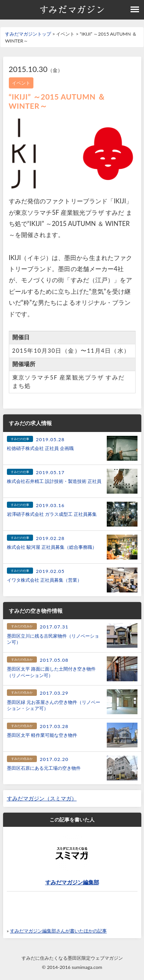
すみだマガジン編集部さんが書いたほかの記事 (58, 931)
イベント (21, 83)
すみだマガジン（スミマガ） (42, 798)
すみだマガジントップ (28, 34)
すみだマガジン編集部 (72, 882)
